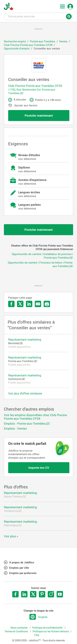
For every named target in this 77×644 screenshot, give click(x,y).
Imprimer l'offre (47, 304)
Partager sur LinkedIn (29, 304)
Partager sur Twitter (20, 304)
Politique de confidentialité (48, 628)
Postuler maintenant (39, 115)
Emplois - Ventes (15, 428)
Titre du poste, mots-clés (39, 16)
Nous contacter (19, 628)
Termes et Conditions (17, 631)
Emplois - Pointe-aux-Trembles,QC (27, 423)
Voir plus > (11, 536)
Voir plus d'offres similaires (25, 393)
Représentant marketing (25, 339)
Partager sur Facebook (11, 304)
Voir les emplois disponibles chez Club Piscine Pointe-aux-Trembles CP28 (35, 417)
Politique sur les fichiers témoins (51, 631)
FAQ (37, 635)
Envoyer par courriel (38, 304)
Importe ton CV (39, 468)
